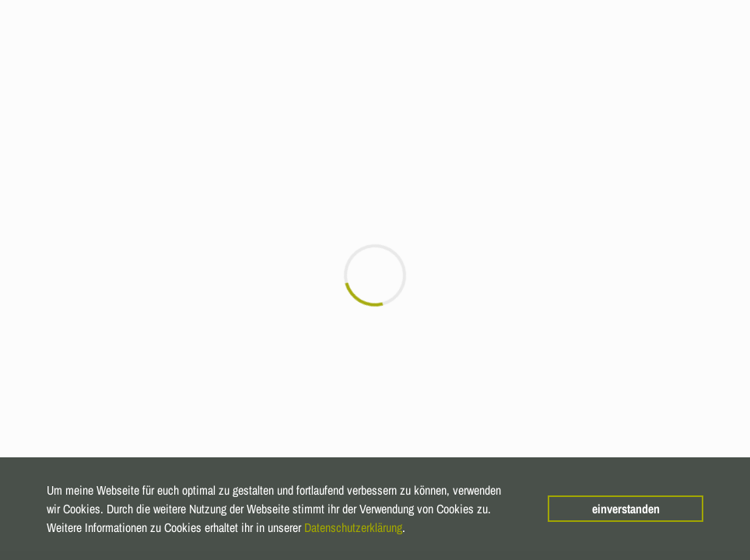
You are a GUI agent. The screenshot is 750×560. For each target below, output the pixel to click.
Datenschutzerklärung (353, 527)
